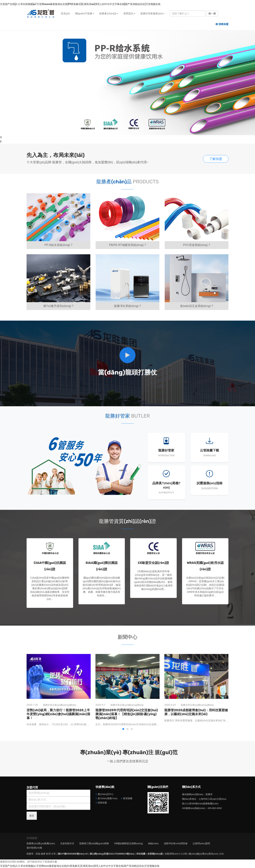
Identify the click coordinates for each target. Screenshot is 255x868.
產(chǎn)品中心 (106, 794)
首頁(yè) (65, 13)
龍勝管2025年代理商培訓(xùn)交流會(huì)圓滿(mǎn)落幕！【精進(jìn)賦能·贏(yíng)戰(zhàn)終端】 (127, 714)
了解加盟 (216, 159)
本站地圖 (141, 854)
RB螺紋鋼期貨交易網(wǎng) (129, 843)
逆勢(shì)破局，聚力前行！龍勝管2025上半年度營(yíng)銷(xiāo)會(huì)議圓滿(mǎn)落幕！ (58, 714)
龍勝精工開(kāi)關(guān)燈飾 (94, 843)
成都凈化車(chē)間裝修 (176, 843)
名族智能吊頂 (67, 843)
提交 (32, 816)
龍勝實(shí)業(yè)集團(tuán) (41, 843)
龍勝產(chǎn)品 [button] (109, 13)
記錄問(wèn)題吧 (202, 843)
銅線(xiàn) (153, 843)
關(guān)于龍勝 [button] (85, 13)
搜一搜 (212, 13)
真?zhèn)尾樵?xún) (108, 798)
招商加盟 (102, 803)
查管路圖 (128, 798)
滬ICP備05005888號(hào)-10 (73, 854)
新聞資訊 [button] (129, 13)
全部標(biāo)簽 (155, 854)
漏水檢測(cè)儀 (34, 848)
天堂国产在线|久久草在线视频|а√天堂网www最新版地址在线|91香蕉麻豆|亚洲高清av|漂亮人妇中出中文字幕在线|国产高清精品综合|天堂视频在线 (80, 4)
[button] (123, 729)
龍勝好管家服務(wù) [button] (152, 13)
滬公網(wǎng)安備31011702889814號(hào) (112, 854)
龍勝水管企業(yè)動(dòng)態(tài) (59, 705)
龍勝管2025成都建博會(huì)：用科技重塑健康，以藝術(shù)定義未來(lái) (196, 712)
